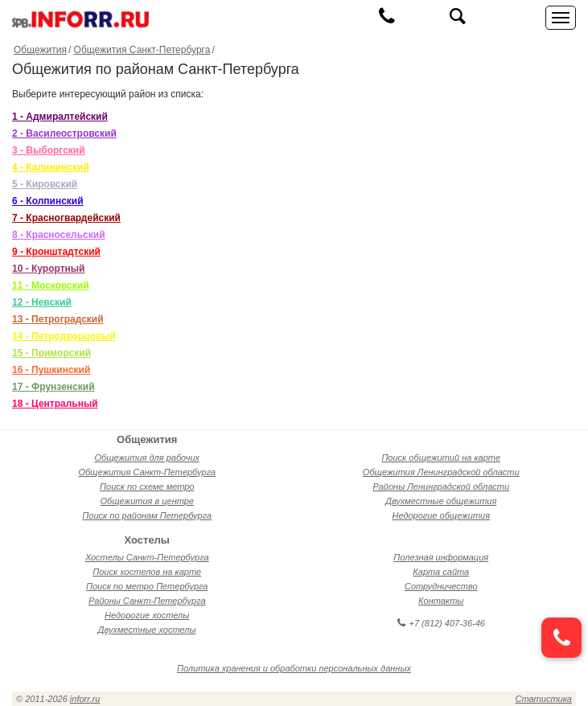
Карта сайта (441, 572)
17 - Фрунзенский (53, 387)
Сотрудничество (441, 586)
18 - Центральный (55, 404)
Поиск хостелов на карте (147, 572)
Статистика (544, 699)
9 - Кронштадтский (56, 252)
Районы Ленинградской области (441, 486)
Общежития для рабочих (147, 458)
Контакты (441, 601)
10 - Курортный (48, 269)
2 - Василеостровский (64, 133)
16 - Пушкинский (51, 370)
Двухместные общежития (441, 501)
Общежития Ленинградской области (441, 472)
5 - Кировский (45, 184)
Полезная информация (441, 557)
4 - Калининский (51, 167)
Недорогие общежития (441, 515)
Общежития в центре (147, 501)
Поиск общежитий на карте (441, 458)
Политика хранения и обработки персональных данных (294, 668)
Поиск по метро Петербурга (147, 586)
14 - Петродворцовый (64, 336)
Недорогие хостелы (147, 615)
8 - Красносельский (59, 235)
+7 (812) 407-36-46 (441, 623)
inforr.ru (85, 699)
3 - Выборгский (49, 150)
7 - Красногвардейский (66, 218)
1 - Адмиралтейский (60, 117)
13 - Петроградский (58, 319)
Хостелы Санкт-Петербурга (147, 557)
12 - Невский (42, 302)
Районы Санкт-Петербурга (147, 601)
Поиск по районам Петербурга (147, 515)
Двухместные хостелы (147, 630)
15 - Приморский (51, 353)
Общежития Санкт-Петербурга (142, 50)
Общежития (40, 50)
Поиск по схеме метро (147, 486)
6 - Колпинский (48, 201)
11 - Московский (51, 285)
